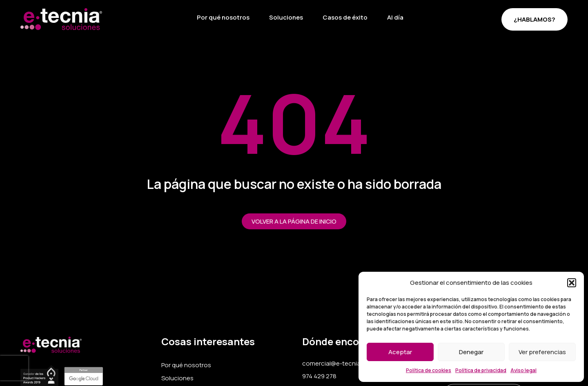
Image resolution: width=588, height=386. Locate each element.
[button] (572, 283)
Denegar (471, 352)
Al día (395, 17)
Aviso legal (523, 370)
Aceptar (400, 352)
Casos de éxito (345, 17)
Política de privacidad (481, 370)
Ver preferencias (542, 352)
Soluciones (286, 17)
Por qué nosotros (223, 17)
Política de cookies (429, 370)
